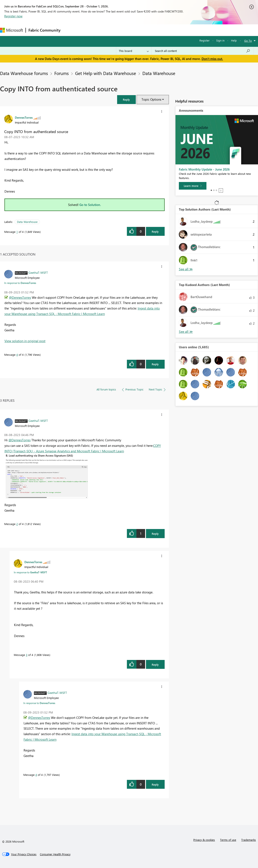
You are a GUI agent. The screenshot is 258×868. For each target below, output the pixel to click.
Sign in (220, 40)
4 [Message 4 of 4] (17, 355)
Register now (13, 16)
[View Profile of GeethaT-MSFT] (38, 272)
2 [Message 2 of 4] (17, 524)
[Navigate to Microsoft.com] (11, 30)
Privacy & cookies (204, 840)
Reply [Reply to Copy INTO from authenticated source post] (155, 231)
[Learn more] (193, 186)
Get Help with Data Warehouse (106, 73)
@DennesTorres (20, 297)
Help (234, 40)
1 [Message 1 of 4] (17, 232)
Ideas (106, 30)
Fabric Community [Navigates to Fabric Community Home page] (44, 30)
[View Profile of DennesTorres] (24, 117)
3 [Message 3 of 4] (27, 655)
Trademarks (249, 840)
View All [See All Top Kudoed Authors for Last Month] (186, 332)
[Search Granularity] (134, 51)
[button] (126, 99)
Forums (70, 30)
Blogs (144, 30)
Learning (160, 30)
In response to (20, 283)
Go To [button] (248, 41)
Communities (125, 30)
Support (178, 30)
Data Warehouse (159, 73)
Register (205, 40)
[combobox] (203, 51)
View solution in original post (25, 341)
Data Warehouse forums (24, 73)
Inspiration (89, 30)
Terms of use (228, 840)
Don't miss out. (212, 59)
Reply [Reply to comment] (155, 364)
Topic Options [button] (151, 99)
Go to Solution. (90, 205)
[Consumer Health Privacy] (55, 854)
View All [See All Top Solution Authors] (186, 269)
